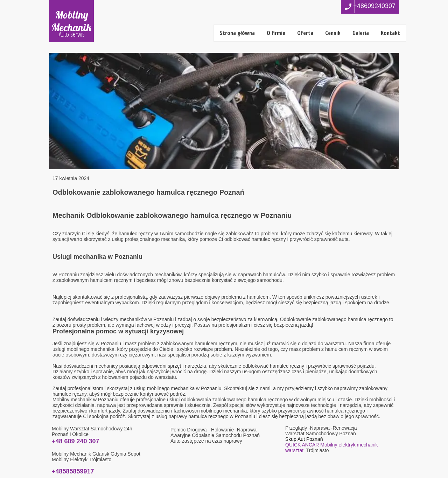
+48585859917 (73, 471)
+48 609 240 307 (76, 441)
